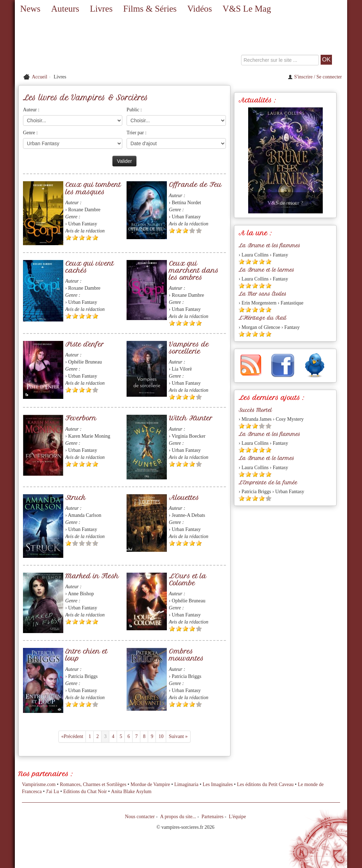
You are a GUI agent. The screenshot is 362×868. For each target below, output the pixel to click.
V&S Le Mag (247, 9)
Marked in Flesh (92, 576)
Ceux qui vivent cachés (90, 267)
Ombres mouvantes (186, 655)
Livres (101, 9)
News (30, 9)
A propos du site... (178, 817)
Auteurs (65, 9)
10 (161, 736)
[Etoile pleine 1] (68, 238)
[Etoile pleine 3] (82, 238)
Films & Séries (150, 9)
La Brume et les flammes (269, 246)
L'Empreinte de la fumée (268, 483)
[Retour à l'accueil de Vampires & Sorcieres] (68, 44)
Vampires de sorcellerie (189, 348)
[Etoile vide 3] (82, 543)
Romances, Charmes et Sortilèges (93, 784)
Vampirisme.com (39, 784)
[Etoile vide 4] (192, 231)
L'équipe (237, 817)
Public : (134, 110)
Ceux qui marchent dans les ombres (194, 270)
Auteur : (31, 110)
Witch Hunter (191, 418)
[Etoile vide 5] (199, 231)
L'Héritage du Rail (262, 318)
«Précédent (72, 736)
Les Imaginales (218, 784)
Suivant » (178, 736)
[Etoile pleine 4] (89, 238)
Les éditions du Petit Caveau (265, 784)
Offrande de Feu (195, 185)
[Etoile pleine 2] (75, 238)
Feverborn (81, 418)
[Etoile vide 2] (75, 543)
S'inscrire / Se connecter (315, 77)
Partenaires (212, 817)
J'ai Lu (52, 792)
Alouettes (184, 498)
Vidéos (200, 9)
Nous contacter (140, 817)
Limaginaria (186, 784)
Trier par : (136, 133)
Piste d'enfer (85, 344)
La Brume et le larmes (266, 270)
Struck (75, 498)
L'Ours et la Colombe (188, 580)
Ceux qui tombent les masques (93, 188)
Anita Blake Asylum (131, 792)
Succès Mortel (255, 410)
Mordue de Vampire (150, 784)
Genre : (30, 133)
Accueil (40, 77)
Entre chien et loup (86, 655)
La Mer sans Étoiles (262, 294)
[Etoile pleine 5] (95, 238)
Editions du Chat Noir (85, 792)
